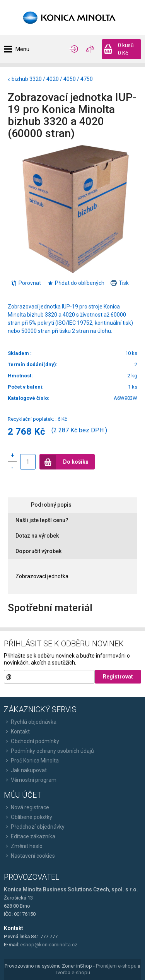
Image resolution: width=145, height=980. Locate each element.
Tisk (120, 283)
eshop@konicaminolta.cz (49, 945)
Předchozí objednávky (34, 827)
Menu (22, 49)
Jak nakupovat (25, 770)
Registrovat (118, 677)
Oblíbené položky (28, 817)
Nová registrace (26, 807)
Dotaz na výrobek (37, 536)
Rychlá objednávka (30, 722)
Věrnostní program (30, 780)
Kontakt (17, 732)
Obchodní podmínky (32, 741)
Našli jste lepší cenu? (42, 520)
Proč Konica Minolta (31, 761)
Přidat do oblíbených (76, 283)
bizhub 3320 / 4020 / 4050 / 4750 (52, 79)
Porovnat (26, 283)
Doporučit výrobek (38, 551)
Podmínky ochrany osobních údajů (49, 751)
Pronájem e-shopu (116, 966)
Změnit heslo (23, 846)
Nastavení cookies (29, 856)
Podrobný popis (51, 505)
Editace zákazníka (30, 836)
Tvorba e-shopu (72, 972)
